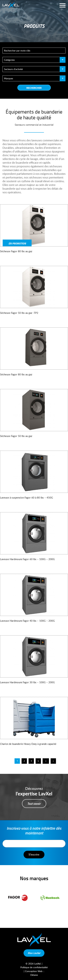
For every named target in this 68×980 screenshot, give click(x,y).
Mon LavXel (34, 953)
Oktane (34, 975)
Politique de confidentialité (34, 967)
